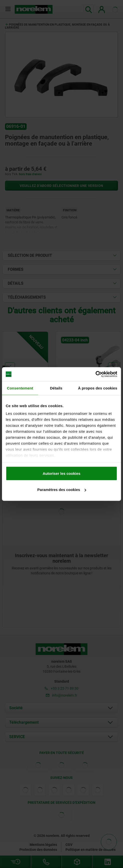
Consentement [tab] (20, 388)
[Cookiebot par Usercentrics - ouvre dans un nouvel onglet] (95, 374)
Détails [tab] (56, 388)
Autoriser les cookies (61, 473)
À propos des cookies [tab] (98, 388)
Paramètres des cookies (62, 490)
